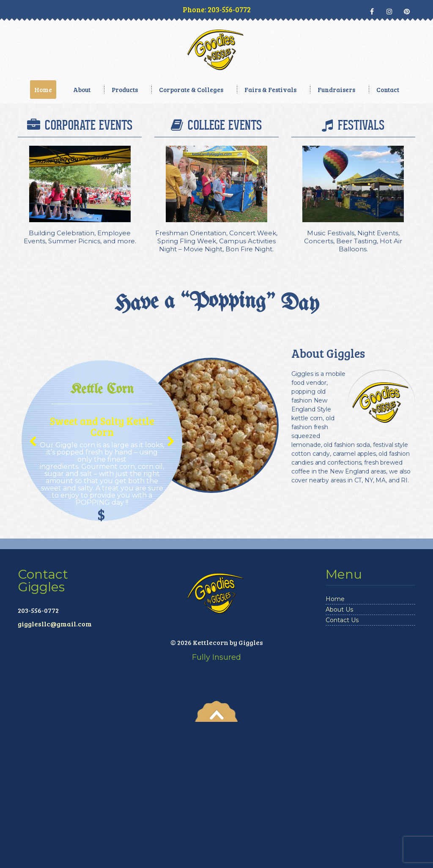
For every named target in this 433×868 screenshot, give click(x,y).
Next (168, 593)
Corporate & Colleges (191, 90)
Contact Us (342, 766)
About (82, 90)
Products (125, 90)
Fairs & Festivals (270, 90)
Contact (388, 90)
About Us (339, 756)
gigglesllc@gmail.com (55, 770)
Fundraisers (336, 90)
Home (43, 90)
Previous (32, 593)
